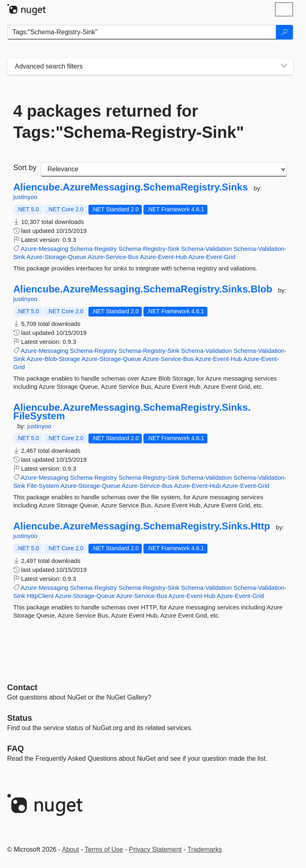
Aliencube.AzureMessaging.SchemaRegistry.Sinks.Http (142, 526)
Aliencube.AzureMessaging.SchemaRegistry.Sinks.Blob (143, 289)
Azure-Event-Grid (212, 257)
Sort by (25, 168)
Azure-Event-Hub (164, 257)
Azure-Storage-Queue (56, 257)
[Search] (284, 32)
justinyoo (25, 197)
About (70, 849)
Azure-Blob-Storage (53, 359)
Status (20, 718)
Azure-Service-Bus (113, 257)
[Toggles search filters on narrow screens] (284, 66)
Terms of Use (104, 849)
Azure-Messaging (45, 249)
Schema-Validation (206, 249)
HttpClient (40, 596)
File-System (43, 486)
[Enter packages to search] (142, 32)
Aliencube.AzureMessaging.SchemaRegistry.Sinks (131, 187)
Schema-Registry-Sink (149, 249)
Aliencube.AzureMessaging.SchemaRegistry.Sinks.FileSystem (132, 412)
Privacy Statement (155, 849)
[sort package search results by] (164, 169)
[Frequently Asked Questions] (16, 748)
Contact (22, 687)
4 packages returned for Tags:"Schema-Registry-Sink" (129, 122)
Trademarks (205, 849)
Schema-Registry (94, 249)
